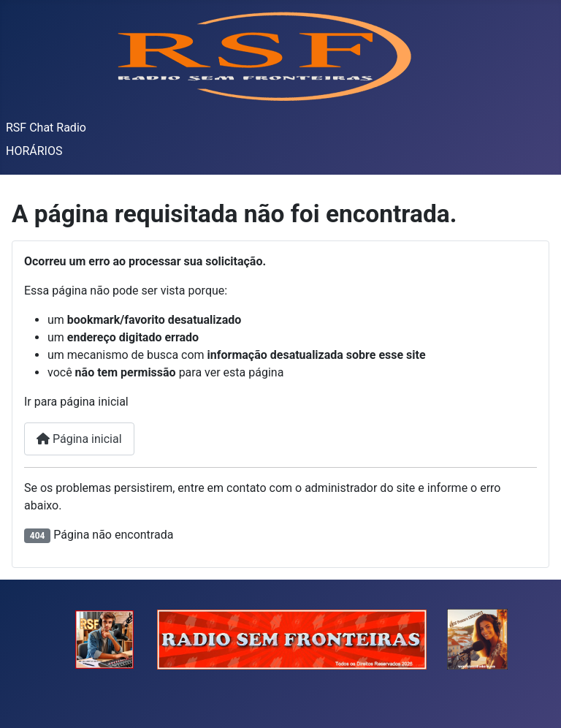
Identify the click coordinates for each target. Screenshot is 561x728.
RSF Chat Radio (46, 128)
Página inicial (79, 439)
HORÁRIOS (34, 151)
